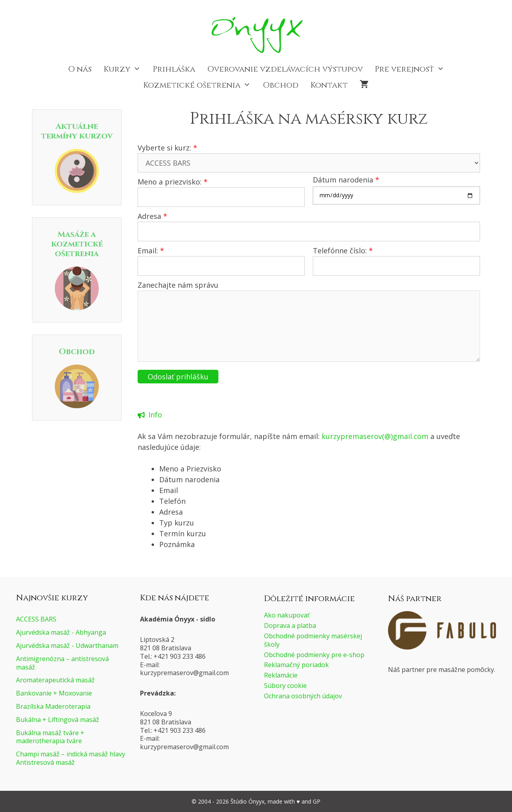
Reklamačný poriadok (296, 665)
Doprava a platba (290, 626)
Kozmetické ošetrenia (200, 85)
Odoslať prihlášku (178, 377)
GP (317, 801)
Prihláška (174, 69)
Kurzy (125, 69)
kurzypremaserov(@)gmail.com (375, 436)
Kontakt (329, 85)
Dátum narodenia (346, 180)
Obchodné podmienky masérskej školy (313, 640)
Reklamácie (281, 675)
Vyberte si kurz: (167, 148)
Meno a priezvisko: (173, 182)
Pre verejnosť (413, 69)
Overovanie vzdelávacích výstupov (285, 69)
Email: (151, 251)
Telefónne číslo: (343, 251)
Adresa (152, 216)
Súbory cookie (285, 686)
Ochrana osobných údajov (303, 696)
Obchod (281, 85)
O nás (80, 69)
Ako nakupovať (287, 615)
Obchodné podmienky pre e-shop (314, 655)
